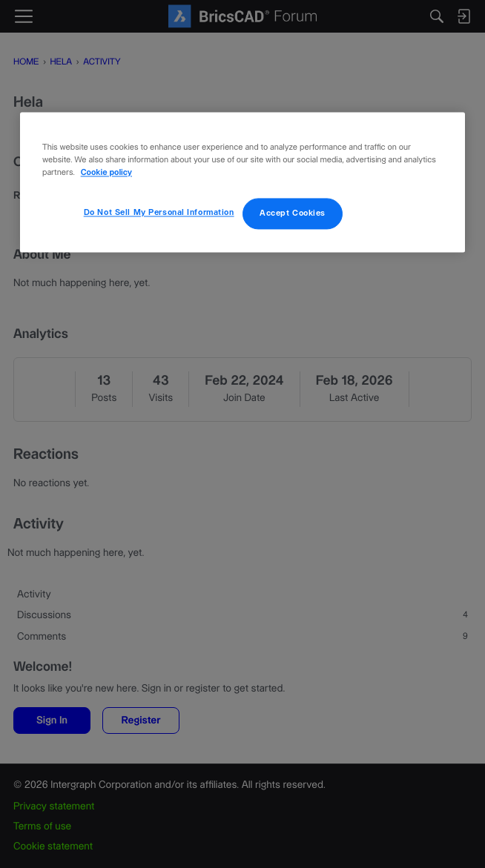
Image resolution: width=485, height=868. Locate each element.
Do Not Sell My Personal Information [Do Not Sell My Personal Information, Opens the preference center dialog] (159, 212)
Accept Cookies (293, 213)
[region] (242, 182)
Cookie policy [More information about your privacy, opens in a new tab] (106, 173)
